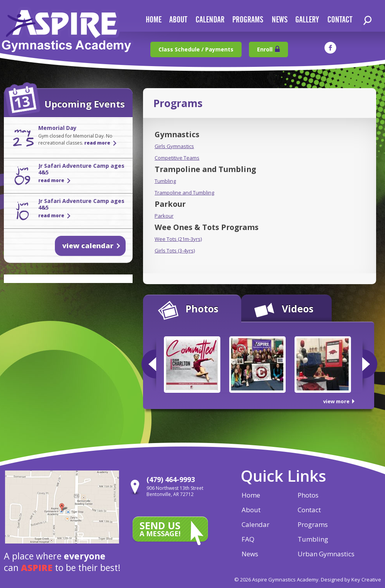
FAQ (248, 539)
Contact (309, 510)
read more (97, 143)
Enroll (265, 49)
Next (370, 364)
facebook (330, 48)
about (178, 20)
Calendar (256, 524)
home (154, 20)
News (250, 554)
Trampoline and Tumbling (184, 193)
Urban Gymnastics (326, 554)
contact (340, 20)
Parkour (164, 216)
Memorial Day (57, 128)
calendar (210, 20)
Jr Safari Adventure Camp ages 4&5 (81, 169)
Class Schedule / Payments (196, 49)
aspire (37, 568)
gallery (307, 20)
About (251, 510)
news (280, 20)
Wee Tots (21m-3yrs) (178, 239)
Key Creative (366, 579)
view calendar (88, 245)
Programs (248, 20)
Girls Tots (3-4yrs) (175, 251)
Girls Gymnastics (174, 146)
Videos (298, 308)
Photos (202, 308)
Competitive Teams (177, 158)
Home (251, 495)
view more (336, 401)
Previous (149, 364)
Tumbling (165, 181)
